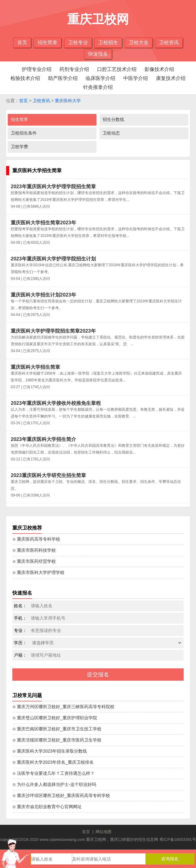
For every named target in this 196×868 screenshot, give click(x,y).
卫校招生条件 (24, 133)
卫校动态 (111, 133)
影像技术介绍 (159, 69)
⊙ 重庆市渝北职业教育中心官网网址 (47, 807)
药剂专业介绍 (74, 69)
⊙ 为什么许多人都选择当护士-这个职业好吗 (54, 784)
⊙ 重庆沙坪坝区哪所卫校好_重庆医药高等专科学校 (61, 795)
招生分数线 (113, 119)
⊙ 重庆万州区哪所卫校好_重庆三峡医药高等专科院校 (63, 707)
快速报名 (98, 54)
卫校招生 (108, 42)
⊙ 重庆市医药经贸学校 (34, 561)
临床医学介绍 (100, 78)
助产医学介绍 (63, 78)
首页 (22, 42)
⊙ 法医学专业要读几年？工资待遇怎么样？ (53, 773)
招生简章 (47, 42)
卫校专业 (78, 42)
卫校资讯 (169, 42)
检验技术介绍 (25, 78)
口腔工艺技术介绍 (117, 69)
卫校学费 (19, 147)
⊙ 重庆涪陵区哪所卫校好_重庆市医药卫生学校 (57, 740)
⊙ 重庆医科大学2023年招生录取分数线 (50, 751)
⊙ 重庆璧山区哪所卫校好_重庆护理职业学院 (55, 718)
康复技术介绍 (171, 78)
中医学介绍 (136, 78)
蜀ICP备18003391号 (178, 839)
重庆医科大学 (68, 101)
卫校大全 (139, 42)
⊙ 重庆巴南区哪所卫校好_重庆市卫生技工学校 (57, 729)
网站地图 (104, 832)
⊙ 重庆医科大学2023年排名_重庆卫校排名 (53, 762)
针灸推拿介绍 (98, 87)
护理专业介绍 (37, 69)
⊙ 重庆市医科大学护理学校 (38, 572)
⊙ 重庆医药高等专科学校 (36, 539)
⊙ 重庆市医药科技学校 (34, 550)
